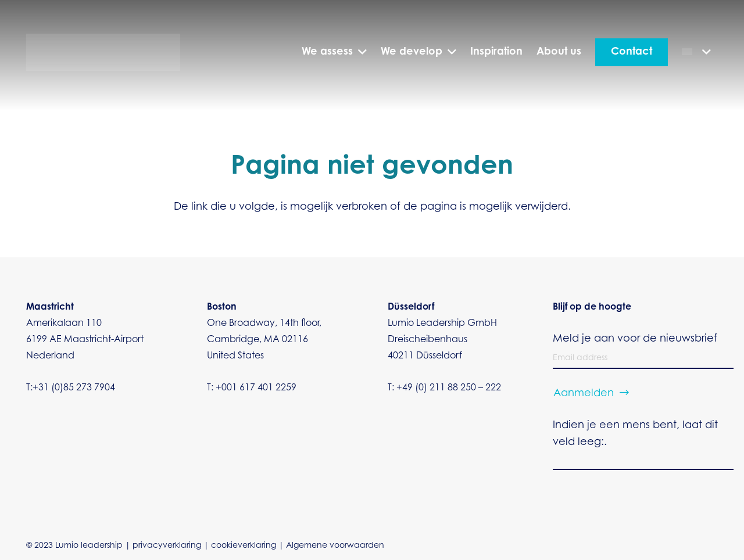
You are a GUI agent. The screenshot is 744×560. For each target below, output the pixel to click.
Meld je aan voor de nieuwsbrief (635, 339)
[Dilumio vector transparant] (103, 53)
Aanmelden (584, 394)
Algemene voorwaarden (335, 546)
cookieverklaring (244, 546)
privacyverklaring (167, 546)
